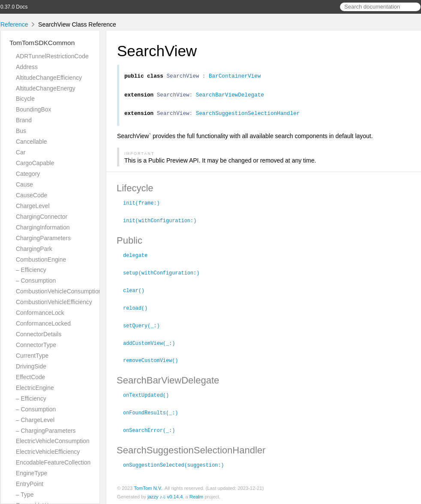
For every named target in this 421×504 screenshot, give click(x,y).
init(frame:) (145, 206)
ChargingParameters (43, 238)
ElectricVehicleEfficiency (48, 452)
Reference (14, 24)
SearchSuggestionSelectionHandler (248, 117)
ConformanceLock (40, 313)
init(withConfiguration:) (163, 223)
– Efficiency (31, 270)
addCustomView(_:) (153, 344)
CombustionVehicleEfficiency (54, 302)
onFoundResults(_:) (154, 412)
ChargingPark (34, 249)
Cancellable (31, 142)
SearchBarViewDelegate (230, 97)
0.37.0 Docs (14, 7)
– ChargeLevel (35, 420)
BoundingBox (33, 109)
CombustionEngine (41, 260)
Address (27, 67)
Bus (21, 131)
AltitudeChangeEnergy (46, 88)
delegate (139, 258)
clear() (137, 292)
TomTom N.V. (148, 486)
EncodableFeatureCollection (53, 462)
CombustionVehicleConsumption (59, 291)
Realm (196, 495)
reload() (139, 309)
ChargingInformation (43, 227)
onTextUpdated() (150, 395)
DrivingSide (31, 366)
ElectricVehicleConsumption (53, 441)
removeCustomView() (154, 360)
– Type (25, 495)
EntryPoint (30, 484)
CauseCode (32, 195)
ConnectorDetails (39, 334)
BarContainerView (235, 77)
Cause (24, 184)
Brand (24, 120)
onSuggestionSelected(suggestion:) (177, 463)
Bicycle (25, 99)
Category (28, 174)
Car (21, 152)
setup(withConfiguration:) (165, 275)
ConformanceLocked (43, 323)
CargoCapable (35, 163)
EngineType (32, 473)
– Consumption (36, 281)
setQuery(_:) (145, 326)
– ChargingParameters (46, 431)
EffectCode (30, 377)
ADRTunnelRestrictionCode (52, 56)
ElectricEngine (35, 388)
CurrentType (32, 356)
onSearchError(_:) (153, 429)
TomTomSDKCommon (42, 43)
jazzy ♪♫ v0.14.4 (165, 495)
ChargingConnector (42, 217)
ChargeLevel (33, 206)
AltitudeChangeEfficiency (49, 78)
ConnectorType (36, 345)
